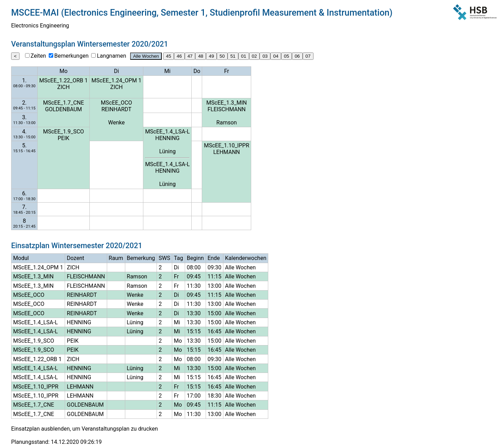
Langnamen (111, 56)
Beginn (195, 258)
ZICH (64, 87)
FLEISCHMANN (226, 109)
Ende (213, 258)
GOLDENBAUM (63, 109)
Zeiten (38, 56)
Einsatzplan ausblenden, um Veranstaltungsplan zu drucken (85, 429)
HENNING (167, 138)
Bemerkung (141, 258)
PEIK (64, 138)
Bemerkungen (71, 56)
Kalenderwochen (246, 258)
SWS (164, 258)
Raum (116, 258)
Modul (21, 258)
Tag (178, 258)
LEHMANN (227, 152)
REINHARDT (116, 109)
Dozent (75, 258)
